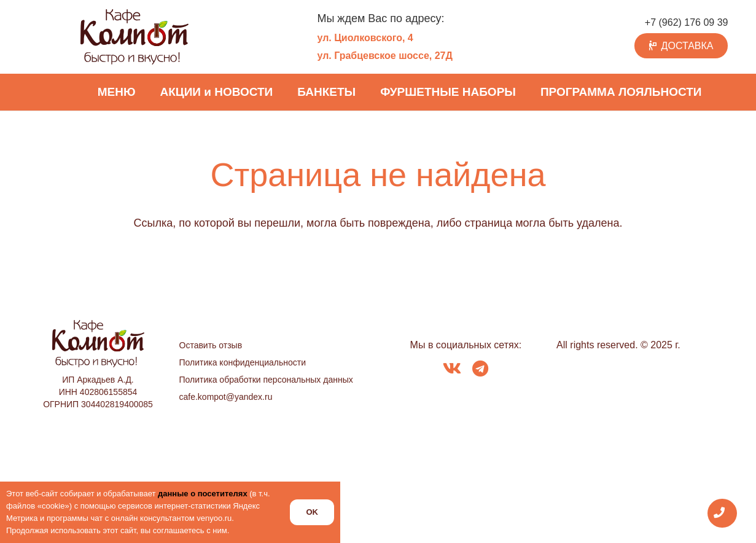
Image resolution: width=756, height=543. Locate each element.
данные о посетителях (203, 494)
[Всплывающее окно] (723, 513)
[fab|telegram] (480, 370)
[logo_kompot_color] (134, 37)
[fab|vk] (452, 370)
